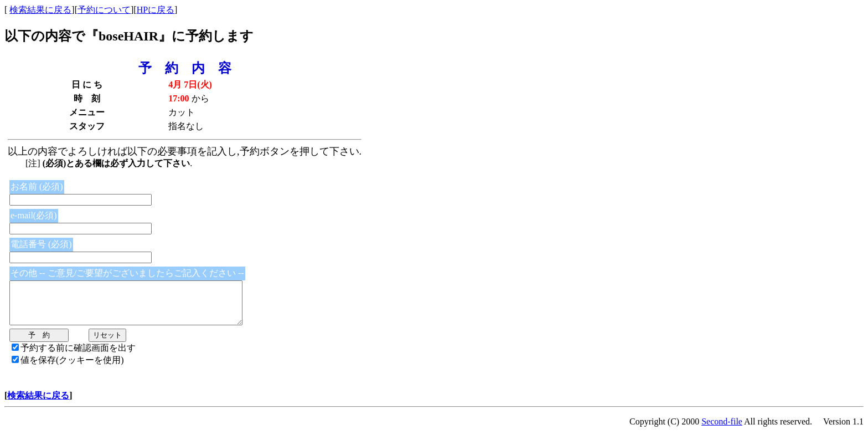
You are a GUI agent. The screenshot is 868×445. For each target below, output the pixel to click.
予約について (104, 10)
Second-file (722, 430)
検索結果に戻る (40, 10)
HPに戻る (156, 10)
